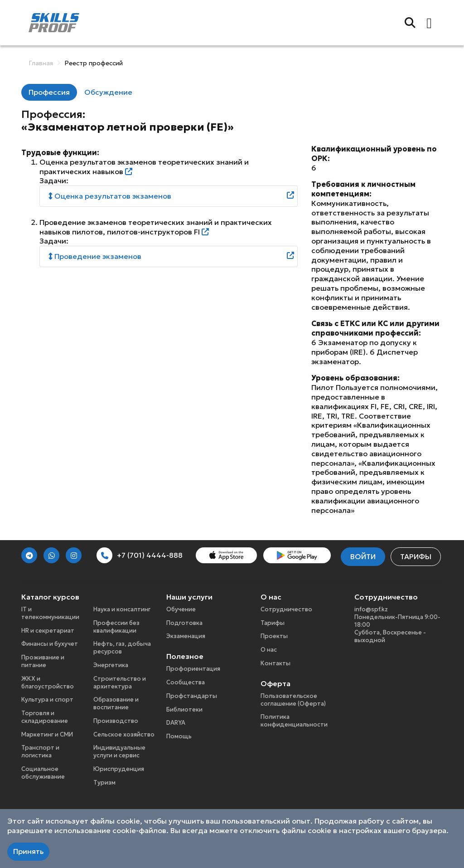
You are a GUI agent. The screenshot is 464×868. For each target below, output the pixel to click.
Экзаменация (186, 636)
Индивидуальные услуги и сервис (119, 751)
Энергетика (111, 665)
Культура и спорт (47, 700)
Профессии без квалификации (116, 627)
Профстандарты (192, 696)
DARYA (176, 723)
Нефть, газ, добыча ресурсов (122, 648)
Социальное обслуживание (43, 773)
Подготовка (184, 623)
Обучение (181, 609)
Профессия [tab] (49, 92)
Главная (41, 63)
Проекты (274, 636)
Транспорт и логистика (40, 751)
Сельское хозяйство (124, 734)
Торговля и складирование (45, 717)
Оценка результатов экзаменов (110, 196)
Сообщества (186, 682)
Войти (363, 556)
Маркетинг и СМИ (47, 734)
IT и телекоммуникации (50, 613)
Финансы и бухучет (50, 644)
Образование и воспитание (116, 703)
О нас (269, 650)
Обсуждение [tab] (108, 92)
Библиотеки (184, 710)
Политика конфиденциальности (294, 721)
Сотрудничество (286, 609)
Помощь (179, 736)
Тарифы (416, 556)
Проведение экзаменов (95, 256)
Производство (116, 721)
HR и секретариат (48, 631)
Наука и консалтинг (122, 609)
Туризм (104, 783)
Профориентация (193, 669)
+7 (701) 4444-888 (140, 555)
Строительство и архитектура (120, 683)
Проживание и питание (43, 661)
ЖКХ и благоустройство (48, 683)
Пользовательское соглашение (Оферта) (293, 700)
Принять (28, 851)
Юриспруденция (119, 769)
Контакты (275, 663)
